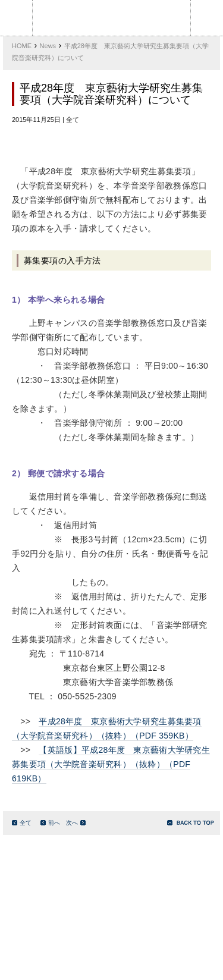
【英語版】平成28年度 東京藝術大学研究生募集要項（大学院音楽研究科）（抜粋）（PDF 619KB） (111, 764)
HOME (22, 46)
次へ (76, 823)
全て (22, 823)
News (48, 46)
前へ (50, 823)
